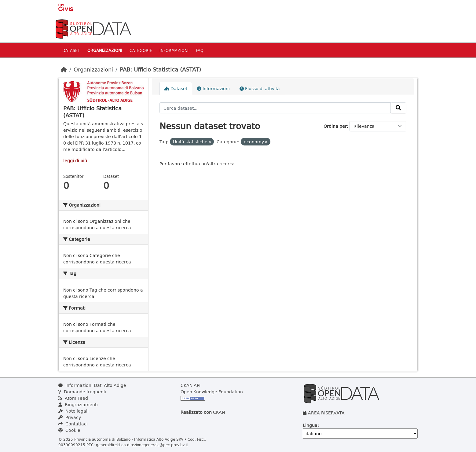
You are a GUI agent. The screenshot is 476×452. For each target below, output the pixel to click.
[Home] (64, 69)
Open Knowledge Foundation (212, 392)
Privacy (70, 417)
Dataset (71, 50)
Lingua (310, 425)
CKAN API (190, 385)
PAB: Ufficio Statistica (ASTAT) (160, 69)
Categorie (141, 50)
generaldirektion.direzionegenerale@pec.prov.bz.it (142, 445)
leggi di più (75, 161)
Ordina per (335, 126)
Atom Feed (73, 398)
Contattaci (73, 424)
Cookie (69, 430)
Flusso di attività (260, 88)
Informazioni (174, 50)
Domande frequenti (82, 392)
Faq (200, 50)
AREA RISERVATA (326, 413)
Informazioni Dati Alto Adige (92, 385)
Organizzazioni (105, 50)
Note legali (73, 411)
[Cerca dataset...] (275, 108)
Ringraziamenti (78, 404)
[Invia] (398, 108)
